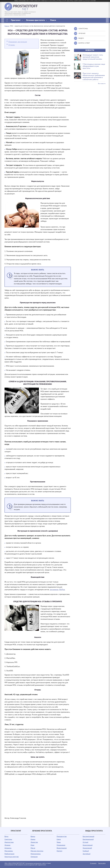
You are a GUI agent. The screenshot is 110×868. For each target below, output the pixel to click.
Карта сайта (102, 863)
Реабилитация (9, 854)
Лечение (7, 845)
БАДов (62, 590)
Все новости (102, 84)
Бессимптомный (88, 837)
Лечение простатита (36, 20)
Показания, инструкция (18, 42)
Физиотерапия (62, 848)
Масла (33, 848)
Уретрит (59, 851)
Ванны (33, 837)
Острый (85, 842)
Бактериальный (88, 839)
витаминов (54, 590)
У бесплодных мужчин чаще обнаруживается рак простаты (94, 66)
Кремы (33, 839)
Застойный (87, 854)
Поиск (53, 20)
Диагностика (9, 842)
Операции (34, 857)
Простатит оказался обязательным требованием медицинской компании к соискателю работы (94, 76)
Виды (6, 837)
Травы (59, 842)
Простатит (17, 20)
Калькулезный (88, 845)
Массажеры (9, 851)
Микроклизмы (36, 854)
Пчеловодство (62, 837)
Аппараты (8, 848)
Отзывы (12, 45)
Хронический (87, 848)
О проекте (93, 863)
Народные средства (12, 857)
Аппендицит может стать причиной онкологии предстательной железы (93, 57)
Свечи (59, 839)
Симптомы (8, 839)
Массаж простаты (37, 851)
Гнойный (86, 851)
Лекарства (34, 842)
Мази (32, 845)
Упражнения (61, 845)
